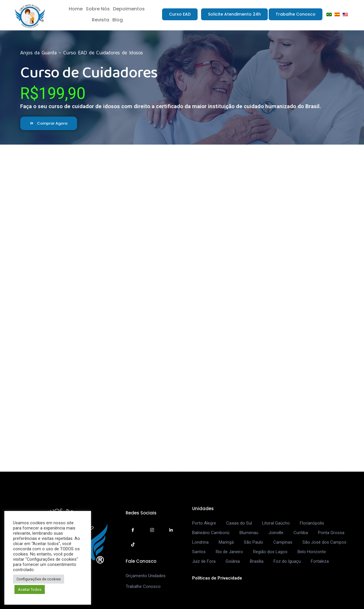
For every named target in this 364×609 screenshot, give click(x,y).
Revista (101, 20)
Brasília (257, 561)
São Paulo (253, 542)
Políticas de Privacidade (217, 578)
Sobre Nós (98, 9)
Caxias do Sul (239, 523)
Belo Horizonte (312, 552)
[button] (180, 14)
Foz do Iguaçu (287, 561)
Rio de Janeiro (229, 552)
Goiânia (233, 561)
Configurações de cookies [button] (39, 579)
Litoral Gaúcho (276, 523)
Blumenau (249, 533)
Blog (118, 20)
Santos (199, 552)
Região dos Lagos (270, 552)
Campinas (283, 542)
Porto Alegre (204, 523)
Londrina (200, 542)
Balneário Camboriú (211, 533)
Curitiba (301, 533)
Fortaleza (320, 561)
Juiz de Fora (204, 561)
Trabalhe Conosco (143, 586)
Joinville (276, 533)
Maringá (226, 542)
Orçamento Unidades (146, 576)
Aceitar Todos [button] (30, 589)
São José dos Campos (324, 542)
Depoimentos (129, 9)
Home (76, 9)
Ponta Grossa (331, 533)
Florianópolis (312, 523)
